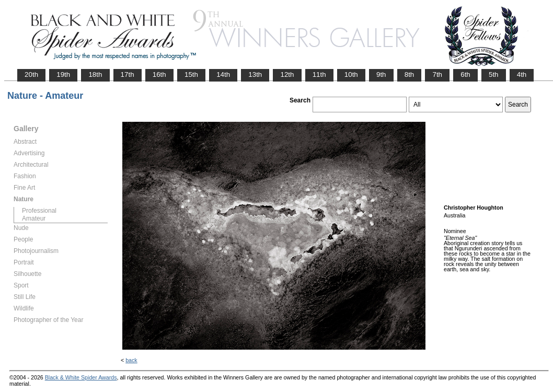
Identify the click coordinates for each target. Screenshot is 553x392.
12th (287, 74)
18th (95, 74)
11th (319, 74)
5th (494, 74)
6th (465, 74)
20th (31, 74)
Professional (39, 211)
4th (522, 74)
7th (437, 74)
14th (223, 74)
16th (159, 74)
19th (63, 74)
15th (191, 74)
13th (255, 74)
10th (351, 74)
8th (410, 74)
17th (128, 74)
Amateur (34, 218)
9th (381, 74)
